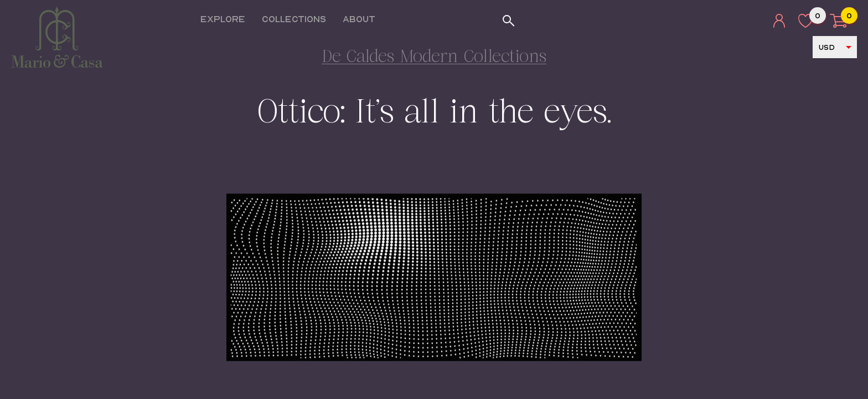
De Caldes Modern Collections (434, 58)
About (363, 19)
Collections (298, 19)
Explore (227, 19)
